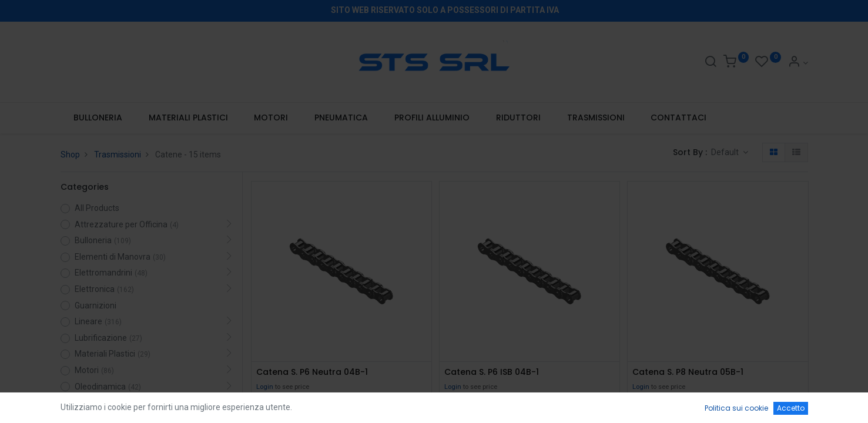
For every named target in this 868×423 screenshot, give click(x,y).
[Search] (711, 63)
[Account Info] (798, 63)
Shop (70, 155)
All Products (97, 208)
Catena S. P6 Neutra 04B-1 (312, 372)
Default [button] (726, 152)
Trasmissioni (118, 155)
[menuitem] (98, 118)
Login (265, 387)
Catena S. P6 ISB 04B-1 (492, 372)
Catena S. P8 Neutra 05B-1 (688, 372)
